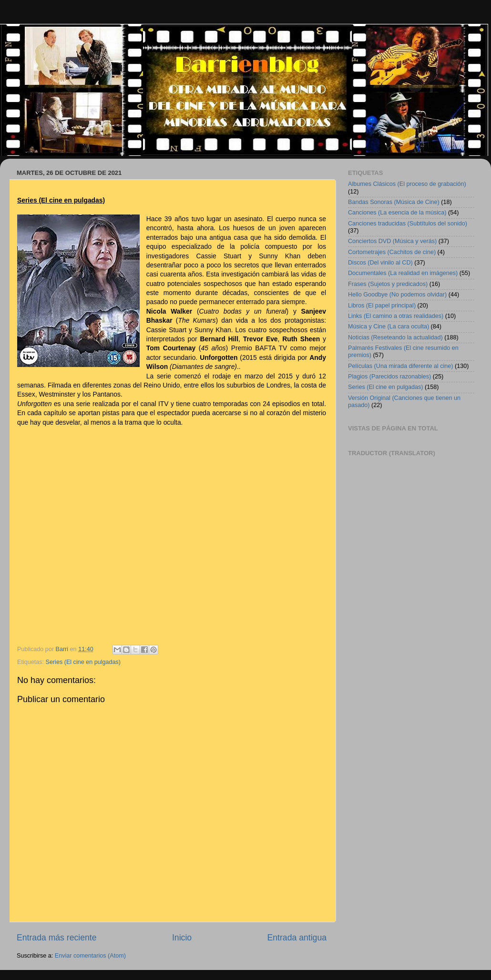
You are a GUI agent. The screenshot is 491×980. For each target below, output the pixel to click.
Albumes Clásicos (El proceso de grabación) (407, 184)
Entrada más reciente (57, 938)
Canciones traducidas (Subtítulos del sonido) (408, 224)
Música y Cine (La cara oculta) (389, 327)
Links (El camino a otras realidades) (396, 316)
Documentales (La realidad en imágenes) (403, 273)
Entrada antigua (297, 938)
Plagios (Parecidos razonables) (389, 377)
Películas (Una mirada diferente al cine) (401, 366)
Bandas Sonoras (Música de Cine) (394, 202)
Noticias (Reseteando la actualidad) (395, 337)
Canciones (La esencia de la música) (397, 213)
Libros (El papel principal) (382, 306)
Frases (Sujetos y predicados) (388, 284)
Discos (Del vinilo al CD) (380, 263)
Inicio (182, 938)
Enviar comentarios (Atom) (90, 956)
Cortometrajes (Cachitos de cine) (392, 252)
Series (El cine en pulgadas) (83, 662)
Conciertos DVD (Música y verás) (392, 241)
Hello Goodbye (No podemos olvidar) (397, 295)
